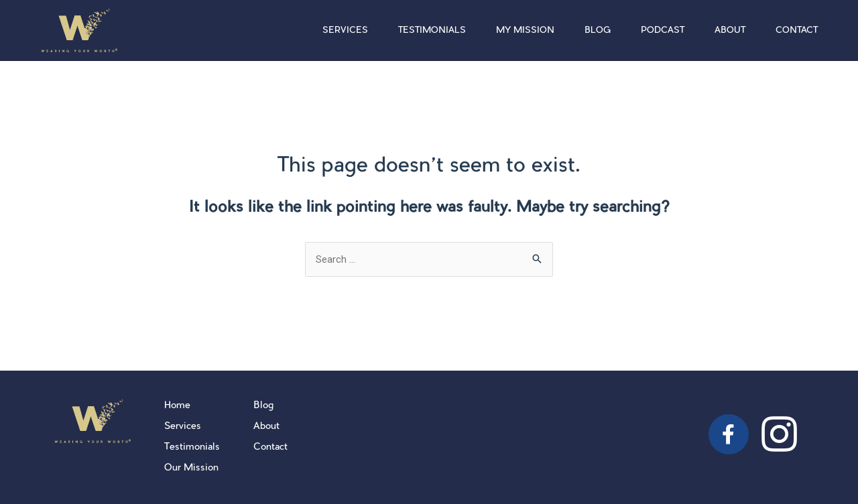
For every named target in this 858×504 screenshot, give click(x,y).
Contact (797, 30)
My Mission (525, 30)
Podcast (663, 30)
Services (345, 30)
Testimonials (432, 30)
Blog (598, 30)
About (730, 30)
